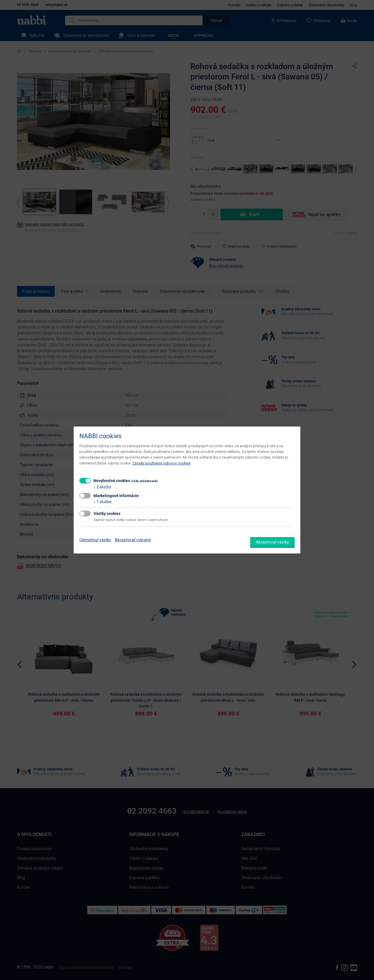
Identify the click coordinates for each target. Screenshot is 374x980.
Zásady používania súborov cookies (161, 463)
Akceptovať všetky (272, 542)
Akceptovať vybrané (133, 540)
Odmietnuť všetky (95, 540)
